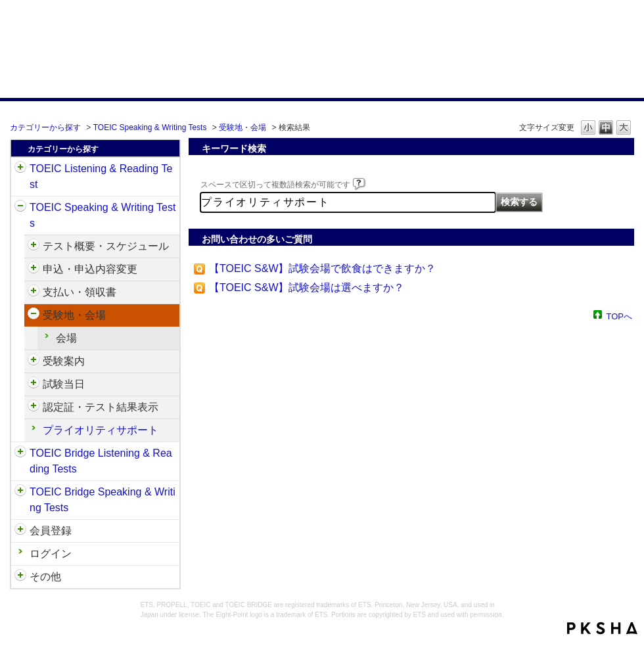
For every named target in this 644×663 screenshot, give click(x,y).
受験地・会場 (242, 127)
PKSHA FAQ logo (602, 628)
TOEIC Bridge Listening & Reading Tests (101, 461)
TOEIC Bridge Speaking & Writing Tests (103, 500)
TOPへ (620, 316)
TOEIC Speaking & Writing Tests (150, 127)
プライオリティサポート (101, 430)
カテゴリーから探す (45, 127)
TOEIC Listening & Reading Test (101, 176)
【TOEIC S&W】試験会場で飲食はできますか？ (323, 268)
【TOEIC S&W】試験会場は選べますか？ (307, 287)
